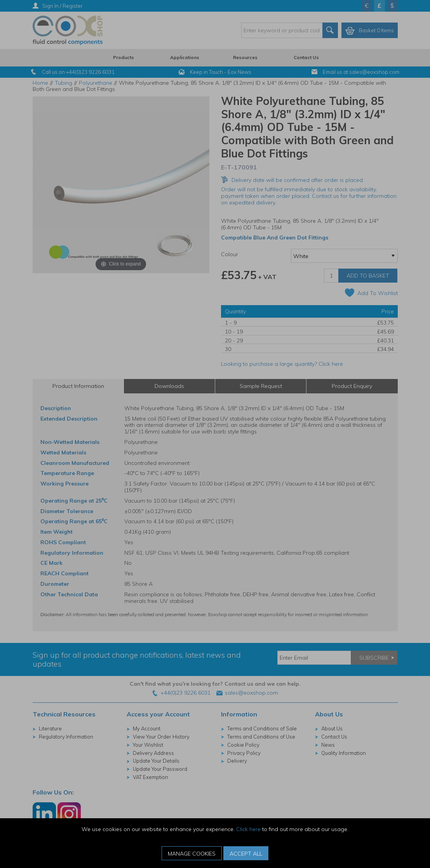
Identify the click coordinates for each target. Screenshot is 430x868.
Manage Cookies (192, 854)
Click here (248, 829)
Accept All (246, 854)
